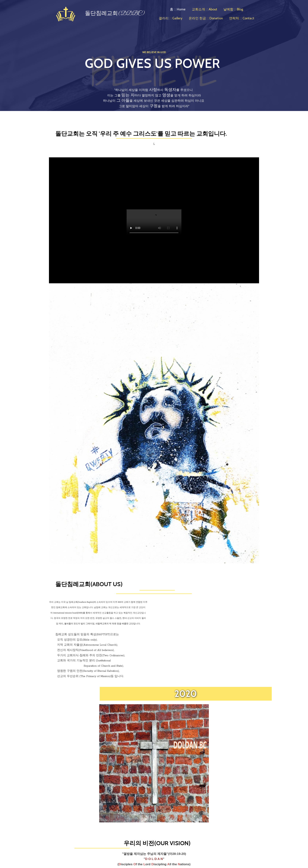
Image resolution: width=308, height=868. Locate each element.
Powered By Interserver (208, 852)
